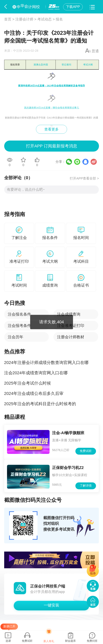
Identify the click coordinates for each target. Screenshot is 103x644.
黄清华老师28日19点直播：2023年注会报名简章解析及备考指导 (51, 86)
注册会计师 (24, 19)
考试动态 (44, 19)
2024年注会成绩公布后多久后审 (34, 393)
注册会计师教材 (71, 337)
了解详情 (86, 486)
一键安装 (51, 605)
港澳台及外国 (41, 65)
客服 (93, 589)
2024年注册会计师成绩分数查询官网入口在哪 (46, 363)
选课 (8, 641)
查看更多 (51, 129)
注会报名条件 (19, 314)
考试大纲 (88, 65)
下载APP (73, 7)
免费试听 (86, 451)
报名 (59, 19)
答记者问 (66, 65)
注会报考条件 (19, 326)
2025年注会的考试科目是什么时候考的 (40, 404)
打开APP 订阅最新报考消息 (51, 146)
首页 (8, 19)
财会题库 (70, 641)
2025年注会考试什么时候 (28, 383)
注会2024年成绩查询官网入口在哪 (36, 373)
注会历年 (16, 337)
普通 (95, 51)
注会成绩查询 (69, 314)
